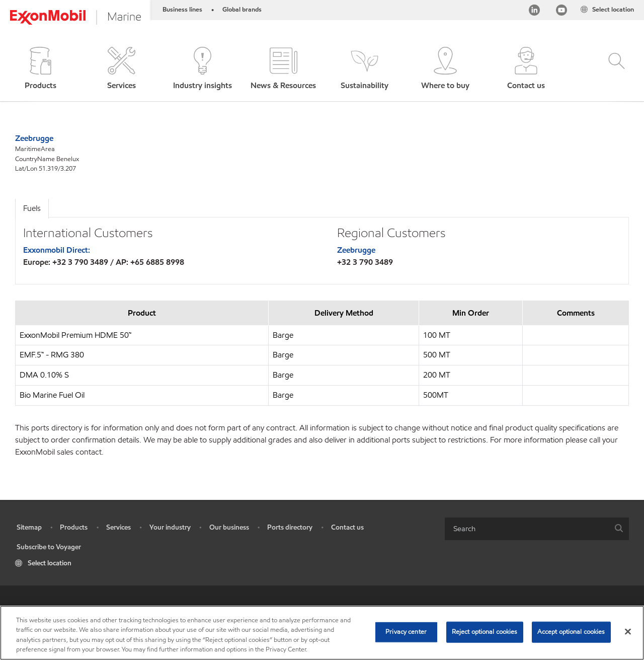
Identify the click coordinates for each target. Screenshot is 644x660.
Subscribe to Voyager (49, 547)
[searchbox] (527, 529)
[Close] (628, 631)
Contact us (347, 527)
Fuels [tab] (32, 208)
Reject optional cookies (485, 632)
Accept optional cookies (571, 632)
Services (118, 527)
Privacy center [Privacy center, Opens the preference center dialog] (406, 632)
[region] (322, 633)
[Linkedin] (534, 12)
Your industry (170, 527)
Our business (229, 527)
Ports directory (290, 527)
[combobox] (537, 529)
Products (74, 527)
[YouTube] (561, 12)
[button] (41, 69)
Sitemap (29, 527)
